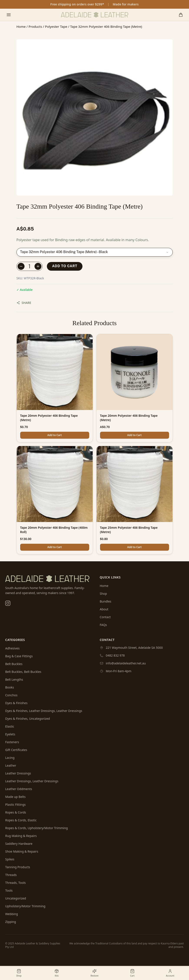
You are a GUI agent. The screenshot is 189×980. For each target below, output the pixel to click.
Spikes (10, 859)
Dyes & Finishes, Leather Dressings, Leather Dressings (44, 711)
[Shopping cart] (181, 15)
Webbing (12, 914)
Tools (9, 890)
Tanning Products (18, 867)
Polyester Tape (56, 26)
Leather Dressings (18, 773)
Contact (105, 617)
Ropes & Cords (16, 812)
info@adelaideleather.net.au (126, 663)
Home (21, 26)
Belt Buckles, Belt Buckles (23, 672)
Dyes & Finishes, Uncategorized (28, 719)
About (104, 609)
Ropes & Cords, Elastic (21, 820)
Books (10, 687)
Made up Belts (15, 797)
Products (35, 26)
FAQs (103, 625)
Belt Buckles (14, 664)
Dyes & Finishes (16, 703)
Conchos (11, 695)
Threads (11, 875)
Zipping (11, 922)
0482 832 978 (115, 655)
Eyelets (10, 734)
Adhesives (12, 648)
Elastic (10, 726)
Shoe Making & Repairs (22, 851)
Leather (11, 765)
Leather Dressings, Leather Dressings (32, 781)
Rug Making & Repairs (21, 836)
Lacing (10, 758)
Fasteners (12, 742)
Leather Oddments (19, 789)
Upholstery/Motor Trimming (25, 906)
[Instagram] (8, 603)
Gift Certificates (16, 750)
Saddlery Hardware (19, 844)
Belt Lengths (14, 679)
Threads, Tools (15, 883)
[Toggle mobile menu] (9, 15)
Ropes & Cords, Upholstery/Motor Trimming (36, 828)
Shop (103, 594)
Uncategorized (16, 898)
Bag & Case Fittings (19, 656)
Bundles (106, 601)
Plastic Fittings (15, 805)
